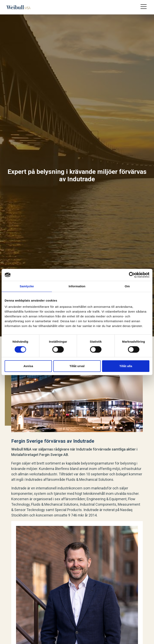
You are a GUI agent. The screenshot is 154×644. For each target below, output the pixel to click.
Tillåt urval (77, 366)
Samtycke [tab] (27, 286)
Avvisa (28, 366)
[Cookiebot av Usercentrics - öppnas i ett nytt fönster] (132, 275)
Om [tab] (127, 286)
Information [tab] (77, 286)
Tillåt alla (126, 366)
